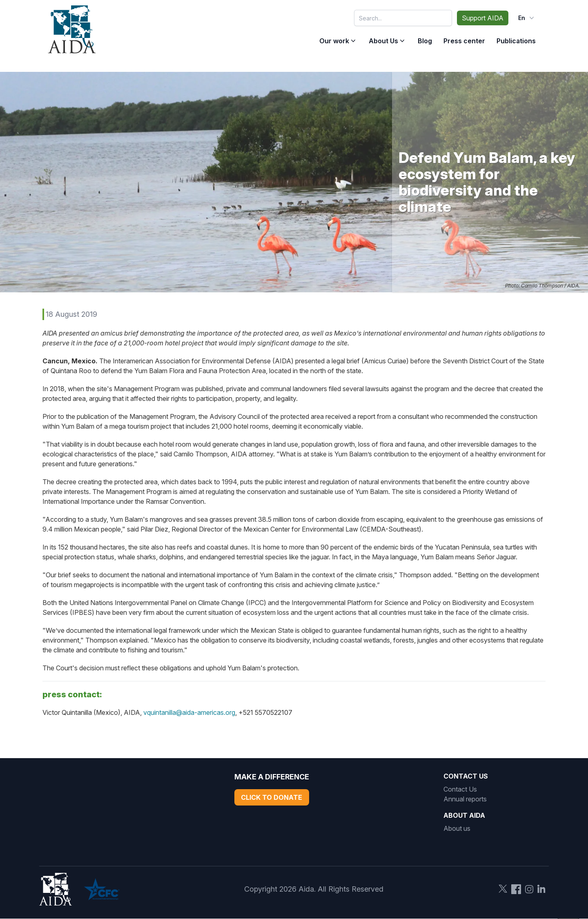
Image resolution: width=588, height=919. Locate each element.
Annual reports (465, 799)
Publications (516, 41)
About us (457, 828)
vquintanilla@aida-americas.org (189, 712)
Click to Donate (272, 797)
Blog (425, 41)
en (527, 18)
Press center (464, 41)
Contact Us (460, 789)
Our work (334, 41)
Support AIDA (483, 18)
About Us (383, 41)
